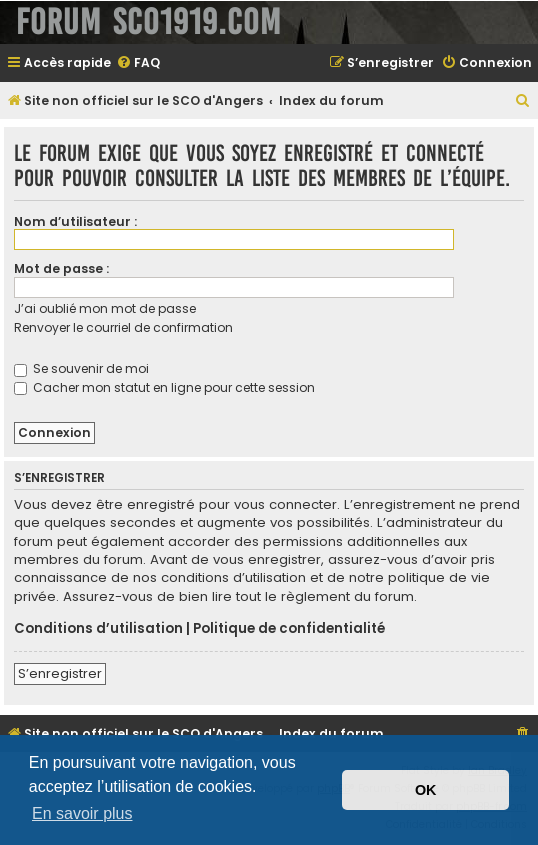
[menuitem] (138, 63)
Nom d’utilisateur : (75, 221)
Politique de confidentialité (289, 629)
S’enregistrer (60, 673)
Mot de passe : (61, 268)
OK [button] (426, 790)
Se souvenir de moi (81, 368)
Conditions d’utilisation (98, 629)
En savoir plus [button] (82, 813)
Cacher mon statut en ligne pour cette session (164, 387)
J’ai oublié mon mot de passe (105, 308)
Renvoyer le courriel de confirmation (123, 327)
